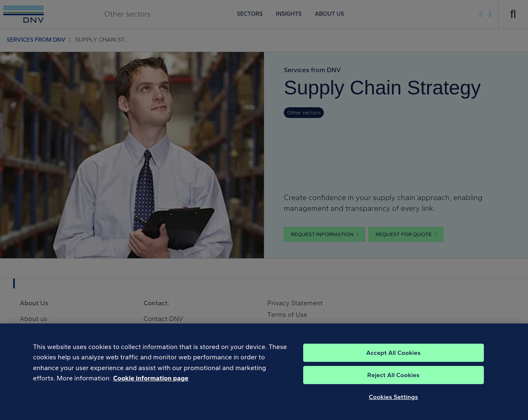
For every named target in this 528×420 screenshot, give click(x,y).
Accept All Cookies (394, 357)
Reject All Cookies (393, 380)
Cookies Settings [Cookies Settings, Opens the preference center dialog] (393, 401)
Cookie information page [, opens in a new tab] (151, 383)
